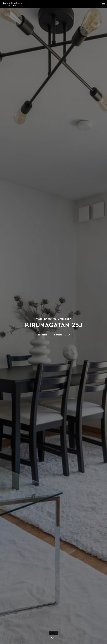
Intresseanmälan (62, 335)
